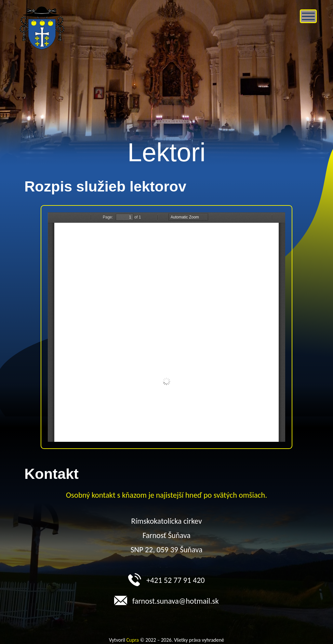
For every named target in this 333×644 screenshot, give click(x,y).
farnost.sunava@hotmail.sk (166, 599)
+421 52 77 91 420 (166, 579)
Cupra (133, 640)
